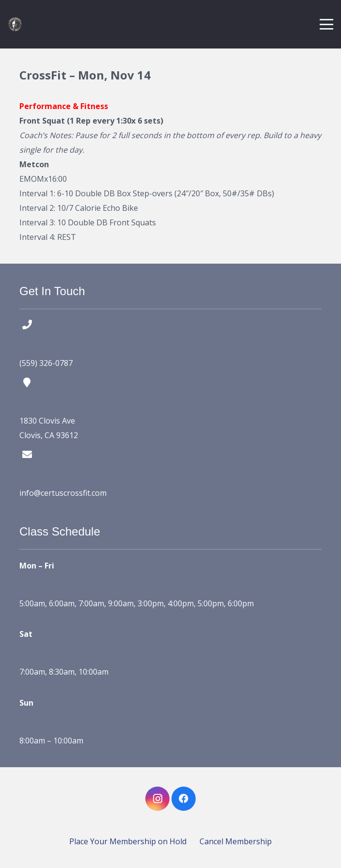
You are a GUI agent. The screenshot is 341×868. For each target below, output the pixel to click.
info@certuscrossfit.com (63, 493)
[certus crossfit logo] (15, 24)
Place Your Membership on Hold (128, 841)
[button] (326, 24)
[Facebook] (184, 799)
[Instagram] (157, 799)
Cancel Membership (236, 841)
